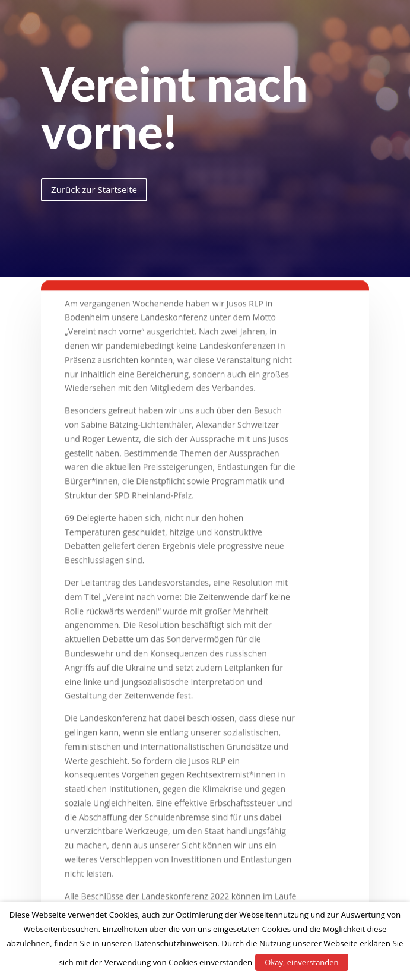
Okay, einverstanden (301, 962)
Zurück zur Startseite (94, 189)
